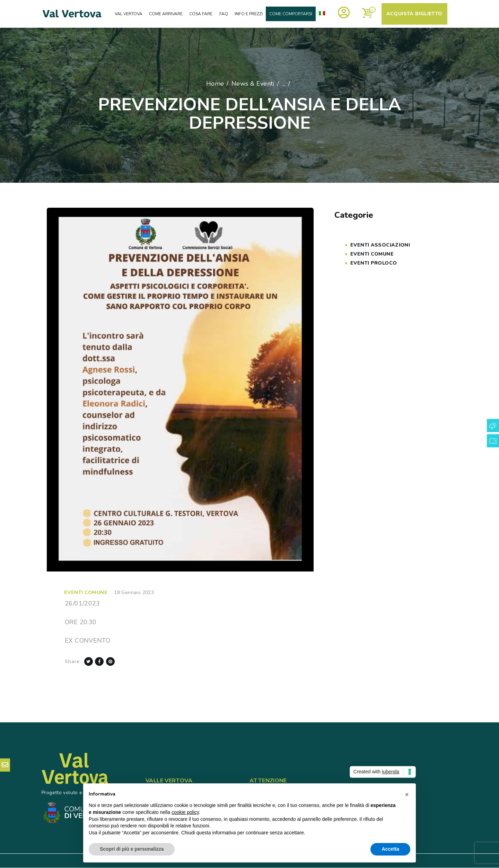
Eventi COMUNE (86, 592)
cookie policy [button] (185, 812)
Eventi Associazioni (380, 245)
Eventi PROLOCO (374, 263)
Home (215, 84)
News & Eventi (253, 84)
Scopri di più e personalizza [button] (132, 849)
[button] (407, 794)
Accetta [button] (390, 849)
